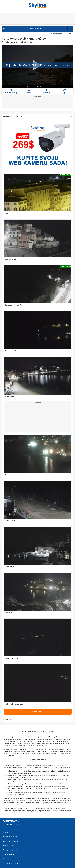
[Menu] (70, 29)
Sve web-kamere (38, 712)
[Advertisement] (37, 20)
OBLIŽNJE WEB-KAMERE (37, 117)
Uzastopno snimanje (11, 91)
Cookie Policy (8, 859)
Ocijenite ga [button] (47, 91)
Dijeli (65, 91)
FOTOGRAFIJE (37, 719)
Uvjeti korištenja (8, 854)
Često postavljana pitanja (12, 850)
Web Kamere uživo (37, 29)
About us (6, 832)
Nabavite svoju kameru (11, 837)
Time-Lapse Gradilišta (10, 841)
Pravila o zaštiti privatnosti (12, 863)
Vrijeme (29, 91)
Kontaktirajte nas (9, 846)
